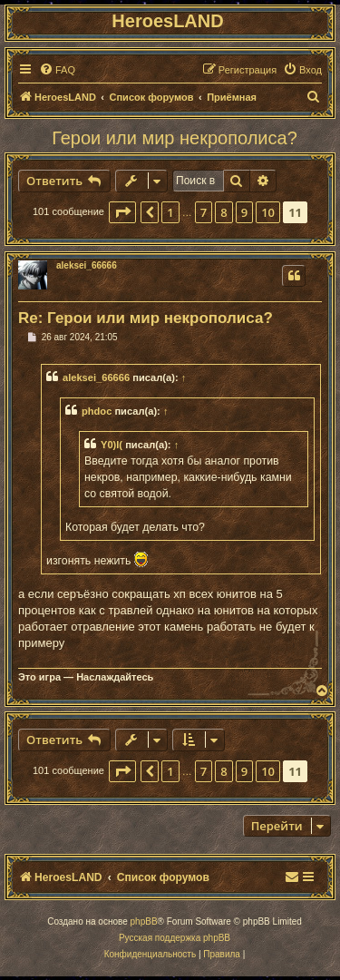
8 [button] (223, 212)
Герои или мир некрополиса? (175, 138)
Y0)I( (112, 445)
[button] (122, 212)
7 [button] (204, 212)
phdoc (97, 411)
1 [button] (170, 212)
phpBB (144, 921)
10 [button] (268, 212)
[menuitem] (57, 70)
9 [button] (244, 212)
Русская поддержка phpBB (175, 938)
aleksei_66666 (87, 265)
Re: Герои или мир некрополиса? (146, 318)
